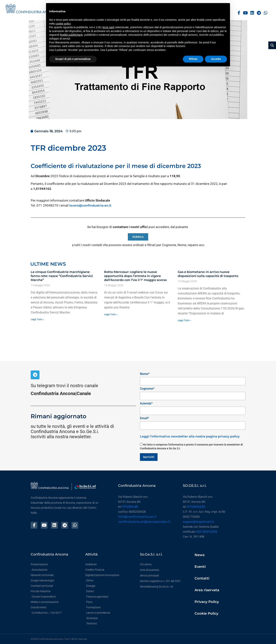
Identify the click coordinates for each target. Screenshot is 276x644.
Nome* (145, 374)
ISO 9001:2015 (207, 532)
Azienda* (146, 403)
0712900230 (196, 507)
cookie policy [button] (63, 24)
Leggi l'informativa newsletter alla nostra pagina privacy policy (190, 436)
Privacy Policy (207, 602)
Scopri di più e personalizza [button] (73, 59)
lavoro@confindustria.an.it (90, 205)
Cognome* (147, 389)
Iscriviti (149, 457)
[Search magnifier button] (272, 45)
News (200, 555)
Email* (144, 418)
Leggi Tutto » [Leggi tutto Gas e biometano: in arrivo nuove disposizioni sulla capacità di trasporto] (184, 320)
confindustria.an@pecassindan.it (144, 522)
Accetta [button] (216, 59)
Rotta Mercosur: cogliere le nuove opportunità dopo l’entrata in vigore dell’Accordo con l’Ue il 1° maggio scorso (135, 276)
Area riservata (207, 590)
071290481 (130, 507)
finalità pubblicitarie (71, 35)
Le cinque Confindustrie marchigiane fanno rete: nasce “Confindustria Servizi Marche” (62, 276)
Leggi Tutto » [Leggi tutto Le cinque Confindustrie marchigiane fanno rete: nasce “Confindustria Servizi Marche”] (37, 319)
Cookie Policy (206, 613)
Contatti (202, 578)
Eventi (200, 567)
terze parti (108, 27)
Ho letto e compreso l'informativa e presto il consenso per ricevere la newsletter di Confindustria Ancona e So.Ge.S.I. (191, 446)
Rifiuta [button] (193, 59)
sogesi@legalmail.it (198, 522)
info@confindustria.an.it (137, 517)
